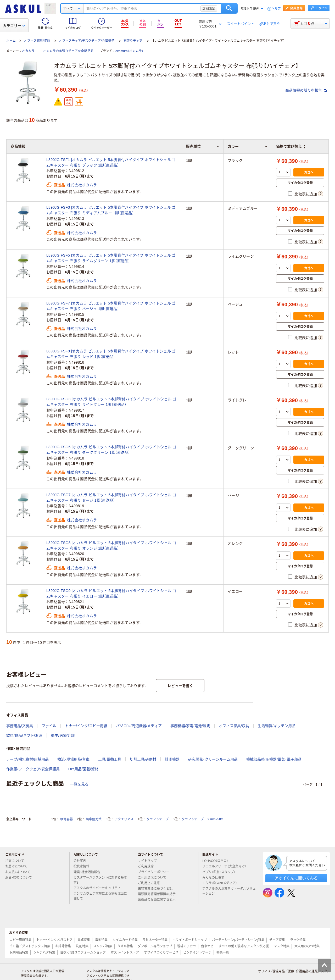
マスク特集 (282, 946)
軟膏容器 (66, 819)
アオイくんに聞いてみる (296, 878)
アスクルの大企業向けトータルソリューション (229, 891)
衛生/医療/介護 (63, 735)
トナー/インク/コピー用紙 (86, 726)
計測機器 (172, 759)
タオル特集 (125, 946)
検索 (229, 8)
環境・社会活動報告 (89, 872)
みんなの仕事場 (215, 878)
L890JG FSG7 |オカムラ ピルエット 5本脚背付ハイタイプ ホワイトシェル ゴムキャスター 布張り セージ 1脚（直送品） (111, 498)
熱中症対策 (94, 819)
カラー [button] (248, 146)
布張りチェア (133, 41)
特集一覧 (223, 953)
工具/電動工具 (110, 759)
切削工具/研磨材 (143, 759)
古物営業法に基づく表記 (157, 889)
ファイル (49, 726)
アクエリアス (124, 819)
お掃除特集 (63, 946)
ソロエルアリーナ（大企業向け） (226, 866)
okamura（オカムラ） (129, 51)
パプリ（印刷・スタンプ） (221, 872)
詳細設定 (209, 8)
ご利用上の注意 (151, 883)
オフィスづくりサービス (161, 953)
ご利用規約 (148, 866)
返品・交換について (21, 878)
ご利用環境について (154, 878)
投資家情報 (83, 866)
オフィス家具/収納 (37, 41)
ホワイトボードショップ (190, 940)
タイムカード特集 (125, 940)
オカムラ (28, 51)
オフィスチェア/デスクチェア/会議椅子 (87, 41)
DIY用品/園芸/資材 (83, 769)
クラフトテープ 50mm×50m (203, 819)
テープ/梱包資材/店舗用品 (27, 759)
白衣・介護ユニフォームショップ (83, 953)
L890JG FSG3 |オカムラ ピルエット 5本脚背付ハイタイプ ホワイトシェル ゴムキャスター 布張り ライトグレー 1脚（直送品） (111, 402)
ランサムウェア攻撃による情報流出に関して (100, 896)
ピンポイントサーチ (197, 953)
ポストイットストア (125, 953)
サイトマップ (147, 861)
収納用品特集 (19, 953)
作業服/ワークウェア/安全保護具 (33, 769)
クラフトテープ (158, 819)
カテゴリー (14, 26)
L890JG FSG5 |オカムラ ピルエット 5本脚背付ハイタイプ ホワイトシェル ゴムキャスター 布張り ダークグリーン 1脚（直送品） (111, 450)
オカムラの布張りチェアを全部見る (68, 51)
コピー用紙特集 (20, 940)
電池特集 (101, 940)
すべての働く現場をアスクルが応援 (244, 946)
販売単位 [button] (203, 146)
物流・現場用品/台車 (73, 759)
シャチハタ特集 (44, 953)
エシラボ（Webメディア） (222, 883)
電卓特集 (84, 940)
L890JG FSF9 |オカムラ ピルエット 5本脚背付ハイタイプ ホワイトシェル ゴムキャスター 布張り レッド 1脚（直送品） (111, 354)
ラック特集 (298, 940)
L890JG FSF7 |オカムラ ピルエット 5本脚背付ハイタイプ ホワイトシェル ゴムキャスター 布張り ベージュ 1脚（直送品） (111, 306)
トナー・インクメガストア (54, 940)
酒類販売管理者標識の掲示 (159, 894)
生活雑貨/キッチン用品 (277, 726)
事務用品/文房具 (20, 726)
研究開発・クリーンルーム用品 (213, 759)
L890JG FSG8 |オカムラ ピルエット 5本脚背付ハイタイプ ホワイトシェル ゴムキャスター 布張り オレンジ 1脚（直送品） (111, 546)
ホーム (11, 41)
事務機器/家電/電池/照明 (190, 726)
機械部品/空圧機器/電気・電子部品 (274, 759)
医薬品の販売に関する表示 (159, 900)
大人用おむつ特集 (307, 946)
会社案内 (82, 861)
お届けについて (18, 866)
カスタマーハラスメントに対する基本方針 (100, 880)
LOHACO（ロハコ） (217, 861)
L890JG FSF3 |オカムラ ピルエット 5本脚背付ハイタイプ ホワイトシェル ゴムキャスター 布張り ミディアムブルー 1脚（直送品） (111, 210)
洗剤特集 (82, 946)
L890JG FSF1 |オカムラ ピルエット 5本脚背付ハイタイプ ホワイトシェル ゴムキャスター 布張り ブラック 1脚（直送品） (111, 162)
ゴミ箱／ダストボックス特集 (30, 946)
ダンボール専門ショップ (155, 946)
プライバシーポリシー (156, 872)
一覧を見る (79, 784)
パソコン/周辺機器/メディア (139, 726)
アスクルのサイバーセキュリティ (99, 888)
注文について (17, 861)
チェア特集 (277, 940)
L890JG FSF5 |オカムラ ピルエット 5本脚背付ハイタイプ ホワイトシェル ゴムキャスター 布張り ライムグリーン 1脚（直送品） (111, 258)
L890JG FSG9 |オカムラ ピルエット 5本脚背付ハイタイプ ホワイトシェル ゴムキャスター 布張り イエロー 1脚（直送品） (111, 593)
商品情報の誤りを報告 (306, 90)
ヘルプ (276, 9)
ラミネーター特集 (155, 940)
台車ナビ (207, 946)
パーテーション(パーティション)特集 (238, 940)
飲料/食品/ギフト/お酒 (24, 735)
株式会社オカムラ (82, 185)
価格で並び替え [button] (291, 146)
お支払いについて (20, 872)
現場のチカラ (187, 946)
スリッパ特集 (103, 946)
